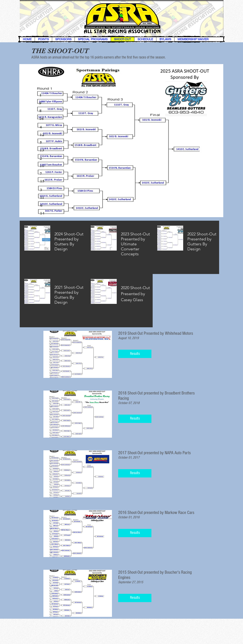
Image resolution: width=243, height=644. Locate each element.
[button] (135, 354)
